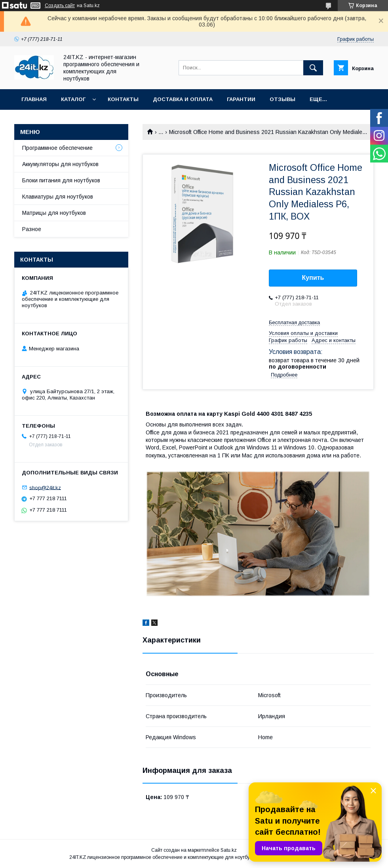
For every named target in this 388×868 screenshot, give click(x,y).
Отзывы (282, 99)
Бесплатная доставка (294, 322)
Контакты (123, 99)
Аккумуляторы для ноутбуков (60, 164)
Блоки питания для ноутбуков (61, 180)
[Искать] (313, 68)
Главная (34, 99)
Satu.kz (229, 850)
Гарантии (241, 99)
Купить (313, 278)
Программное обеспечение (57, 148)
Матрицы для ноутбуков (54, 213)
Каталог (73, 99)
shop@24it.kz (45, 487)
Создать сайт (60, 6)
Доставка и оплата (183, 99)
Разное (32, 229)
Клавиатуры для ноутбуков (58, 197)
